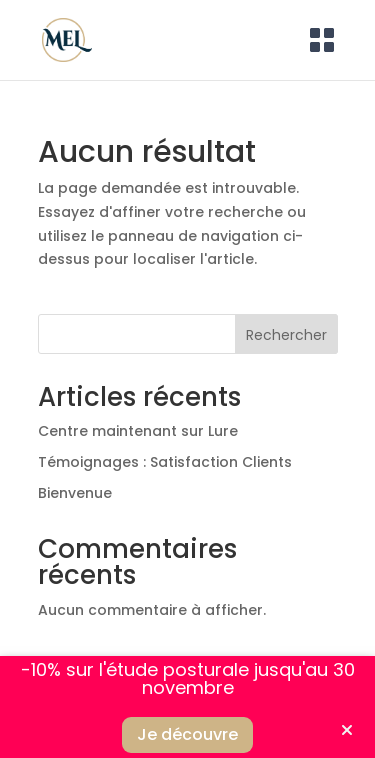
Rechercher (286, 335)
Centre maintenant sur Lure (138, 431)
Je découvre (187, 734)
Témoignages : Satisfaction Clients (165, 462)
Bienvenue (75, 493)
